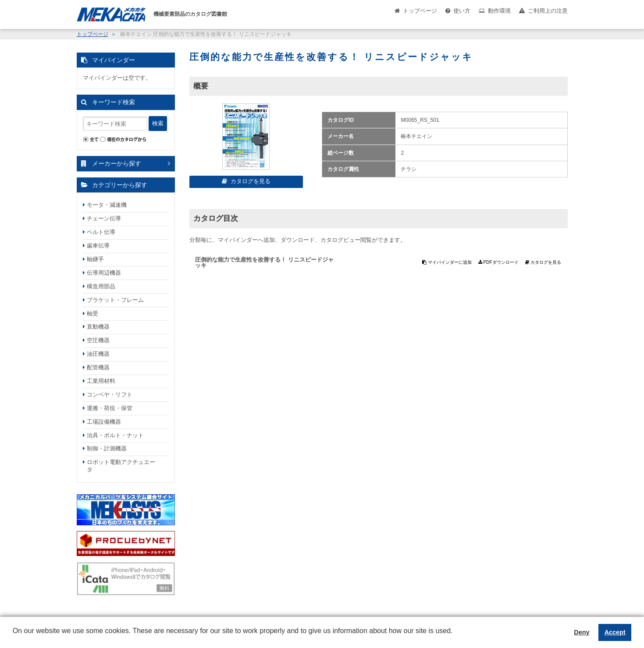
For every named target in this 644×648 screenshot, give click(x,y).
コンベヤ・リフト (110, 395)
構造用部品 (101, 286)
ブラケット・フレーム (115, 300)
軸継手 (95, 259)
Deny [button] (582, 632)
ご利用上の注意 (548, 11)
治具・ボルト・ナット (115, 435)
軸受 (93, 313)
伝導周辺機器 (104, 273)
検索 (158, 123)
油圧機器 (98, 354)
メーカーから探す (117, 163)
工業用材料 (101, 381)
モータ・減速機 (107, 205)
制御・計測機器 (107, 448)
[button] (14, 637)
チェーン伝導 (104, 218)
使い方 (462, 11)
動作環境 (499, 11)
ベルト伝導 (101, 232)
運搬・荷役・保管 (110, 408)
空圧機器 (98, 340)
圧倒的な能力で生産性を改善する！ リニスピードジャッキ (264, 262)
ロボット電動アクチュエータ (121, 466)
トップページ (420, 11)
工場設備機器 (104, 422)
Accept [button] (615, 632)
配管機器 (98, 367)
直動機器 (98, 327)
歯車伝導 (98, 246)
